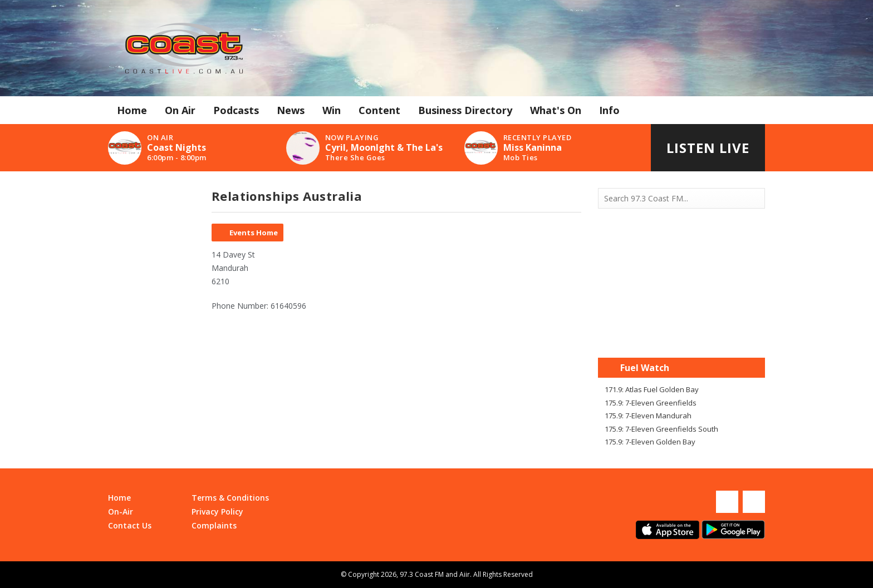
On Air (180, 110)
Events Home (254, 233)
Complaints (214, 525)
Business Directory (465, 110)
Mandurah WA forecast (681, 335)
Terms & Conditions (230, 498)
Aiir (465, 574)
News (291, 110)
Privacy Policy (217, 512)
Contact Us (130, 525)
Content (379, 110)
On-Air (121, 512)
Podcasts (236, 110)
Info (609, 110)
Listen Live (708, 148)
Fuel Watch (645, 368)
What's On (556, 110)
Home (132, 110)
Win (332, 110)
